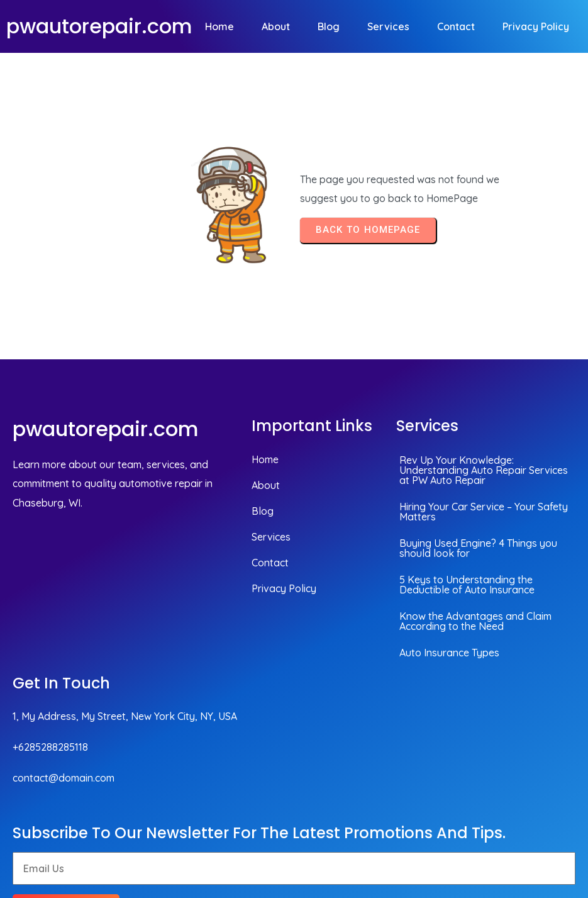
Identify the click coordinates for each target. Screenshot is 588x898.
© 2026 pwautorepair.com (508, 812)
